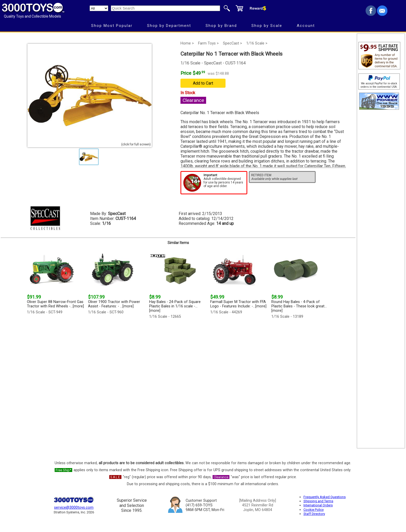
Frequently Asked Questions (325, 497)
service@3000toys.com (74, 508)
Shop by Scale (267, 26)
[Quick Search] (165, 8)
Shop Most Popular (112, 26)
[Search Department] (99, 8)
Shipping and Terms (318, 501)
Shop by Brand (221, 26)
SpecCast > (233, 43)
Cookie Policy (314, 510)
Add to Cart (203, 83)
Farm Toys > (208, 43)
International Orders (318, 505)
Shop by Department (169, 26)
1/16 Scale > (257, 43)
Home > (187, 43)
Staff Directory (314, 514)
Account (306, 26)
